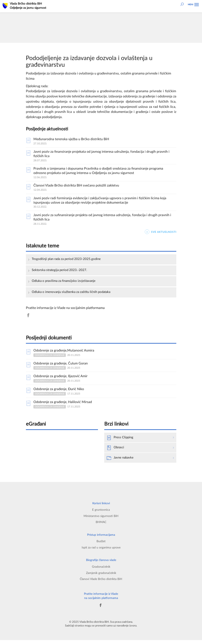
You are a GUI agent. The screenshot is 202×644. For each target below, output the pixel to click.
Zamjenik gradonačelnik (101, 576)
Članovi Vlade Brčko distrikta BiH (101, 583)
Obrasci (116, 450)
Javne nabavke (121, 460)
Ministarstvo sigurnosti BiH (101, 518)
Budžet (101, 544)
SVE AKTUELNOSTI (161, 232)
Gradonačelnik (101, 570)
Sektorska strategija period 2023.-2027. (61, 270)
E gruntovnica (101, 512)
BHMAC (101, 525)
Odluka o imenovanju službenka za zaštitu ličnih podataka (74, 293)
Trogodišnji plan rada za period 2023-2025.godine (68, 259)
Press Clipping (121, 439)
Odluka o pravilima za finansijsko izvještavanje (65, 282)
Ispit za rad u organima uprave (101, 550)
